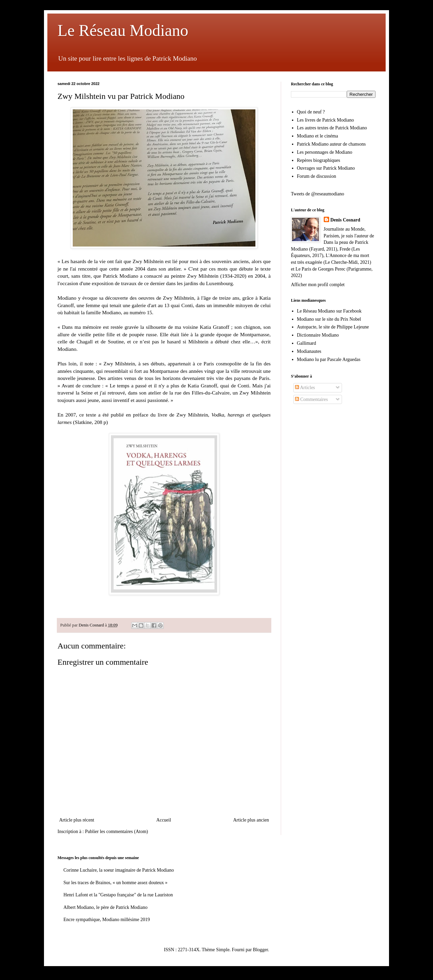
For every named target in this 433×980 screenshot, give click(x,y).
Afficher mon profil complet (318, 285)
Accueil (164, 820)
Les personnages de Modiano (325, 152)
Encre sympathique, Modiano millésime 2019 (107, 920)
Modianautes (309, 351)
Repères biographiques (319, 160)
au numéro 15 (138, 312)
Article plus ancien (251, 820)
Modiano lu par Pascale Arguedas (329, 359)
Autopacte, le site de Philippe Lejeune (333, 327)
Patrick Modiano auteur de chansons (332, 144)
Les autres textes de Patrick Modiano (332, 128)
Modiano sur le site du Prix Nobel (329, 319)
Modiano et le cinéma (318, 136)
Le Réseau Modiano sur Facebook (329, 311)
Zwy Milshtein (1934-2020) (217, 276)
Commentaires (311, 399)
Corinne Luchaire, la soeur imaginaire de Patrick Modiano (119, 870)
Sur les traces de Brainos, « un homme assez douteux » (116, 883)
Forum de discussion (317, 176)
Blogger (260, 950)
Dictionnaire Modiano (318, 335)
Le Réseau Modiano (123, 30)
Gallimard (307, 343)
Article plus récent (77, 820)
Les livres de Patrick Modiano (326, 120)
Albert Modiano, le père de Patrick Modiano (106, 907)
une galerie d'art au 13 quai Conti (158, 305)
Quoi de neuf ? (311, 112)
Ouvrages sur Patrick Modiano (326, 168)
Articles (305, 388)
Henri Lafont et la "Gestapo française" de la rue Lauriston (118, 895)
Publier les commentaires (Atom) (116, 832)
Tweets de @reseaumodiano (317, 194)
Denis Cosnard (345, 220)
